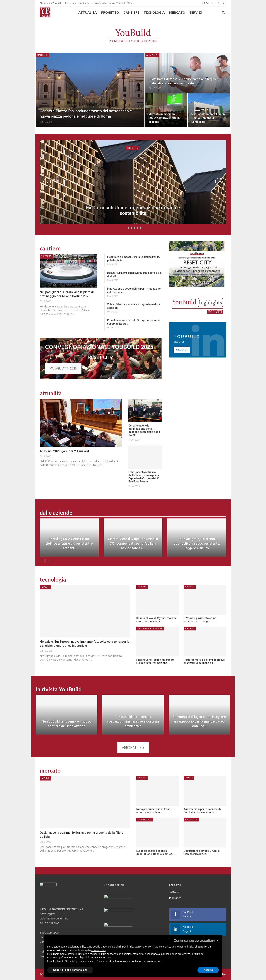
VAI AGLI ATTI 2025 (63, 368)
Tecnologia (154, 12)
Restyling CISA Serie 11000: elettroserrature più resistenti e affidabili (69, 543)
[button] (196, 941)
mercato (50, 770)
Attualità (88, 12)
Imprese (46, 778)
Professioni (191, 819)
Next (219, 182)
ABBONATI (133, 747)
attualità (51, 393)
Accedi (208, 3)
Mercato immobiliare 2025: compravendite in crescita (164, 118)
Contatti (174, 891)
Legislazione (145, 819)
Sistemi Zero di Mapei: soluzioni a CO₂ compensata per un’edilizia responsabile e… (133, 543)
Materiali (142, 587)
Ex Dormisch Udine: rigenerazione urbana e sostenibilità (133, 210)
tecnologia (53, 579)
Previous (47, 182)
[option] (133, 539)
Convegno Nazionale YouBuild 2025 (112, 3)
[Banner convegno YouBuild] (197, 264)
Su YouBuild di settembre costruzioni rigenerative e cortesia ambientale (133, 721)
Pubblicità (84, 3)
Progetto (110, 12)
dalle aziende (56, 513)
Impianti (46, 587)
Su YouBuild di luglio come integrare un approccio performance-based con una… (199, 721)
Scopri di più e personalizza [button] (70, 970)
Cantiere (131, 12)
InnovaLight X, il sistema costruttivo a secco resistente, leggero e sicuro (197, 543)
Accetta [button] (208, 970)
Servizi (196, 12)
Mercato (177, 12)
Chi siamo (70, 3)
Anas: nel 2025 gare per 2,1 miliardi (65, 451)
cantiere (50, 248)
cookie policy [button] (99, 950)
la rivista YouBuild (59, 689)
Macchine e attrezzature (150, 628)
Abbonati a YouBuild (51, 3)
